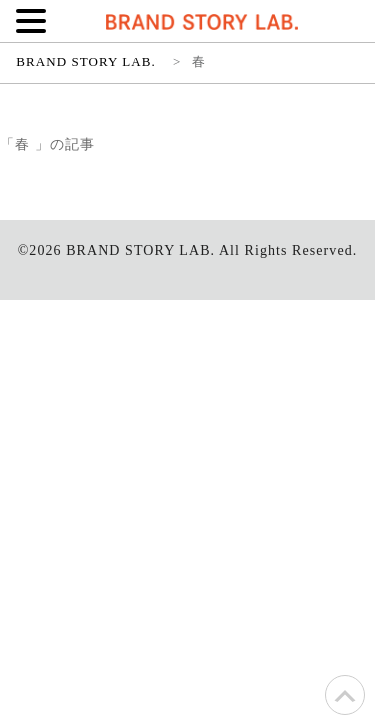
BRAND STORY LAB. (140, 250)
